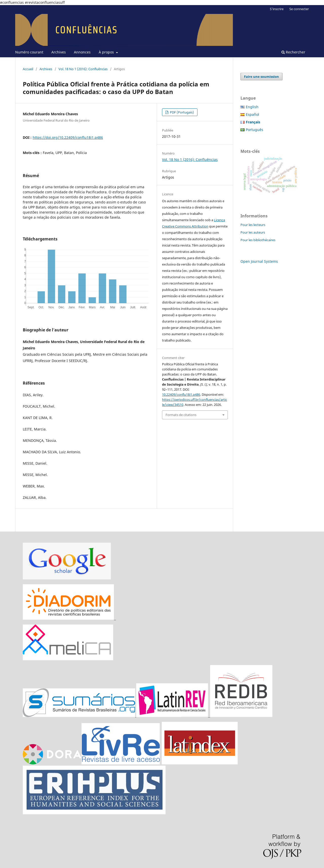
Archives (59, 52)
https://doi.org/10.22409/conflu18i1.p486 (68, 137)
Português (255, 130)
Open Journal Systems (259, 261)
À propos (107, 52)
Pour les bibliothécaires (258, 240)
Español (252, 114)
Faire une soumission (261, 77)
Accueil (28, 69)
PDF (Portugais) (181, 112)
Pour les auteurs (253, 232)
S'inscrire (277, 9)
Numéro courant (29, 52)
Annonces (82, 52)
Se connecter (299, 9)
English (252, 107)
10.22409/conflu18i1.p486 (181, 394)
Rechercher (293, 52)
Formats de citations (181, 415)
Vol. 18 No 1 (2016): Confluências (83, 69)
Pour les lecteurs (253, 225)
